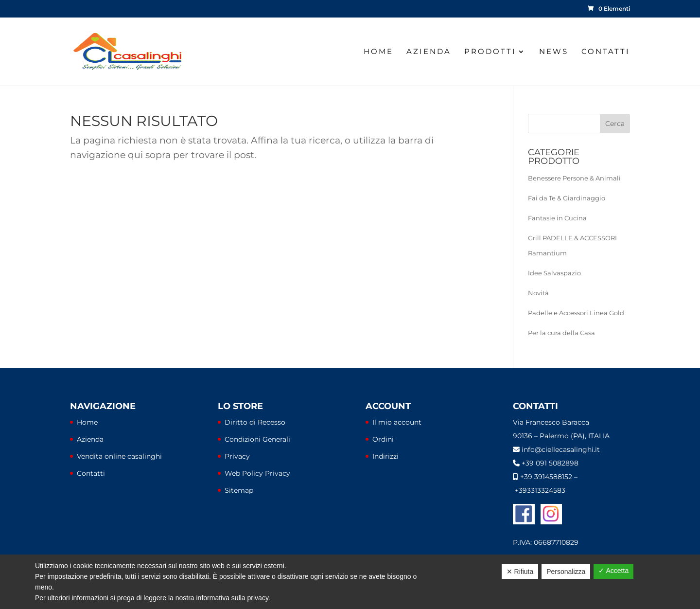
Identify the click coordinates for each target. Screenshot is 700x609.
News (554, 52)
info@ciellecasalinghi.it (561, 449)
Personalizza (566, 572)
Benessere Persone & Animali (574, 178)
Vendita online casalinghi (119, 456)
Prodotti (490, 52)
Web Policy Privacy (257, 473)
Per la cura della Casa (561, 333)
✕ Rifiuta (520, 572)
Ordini (383, 439)
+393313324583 (540, 490)
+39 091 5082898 (550, 463)
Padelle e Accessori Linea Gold (576, 313)
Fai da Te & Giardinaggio (567, 198)
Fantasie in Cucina (557, 218)
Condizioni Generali (257, 439)
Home (378, 52)
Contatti (606, 52)
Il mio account (397, 422)
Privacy (237, 456)
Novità (538, 293)
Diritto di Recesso (255, 422)
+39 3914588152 (546, 477)
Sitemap (239, 490)
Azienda (429, 52)
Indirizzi (385, 456)
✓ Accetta (613, 571)
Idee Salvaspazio (554, 273)
